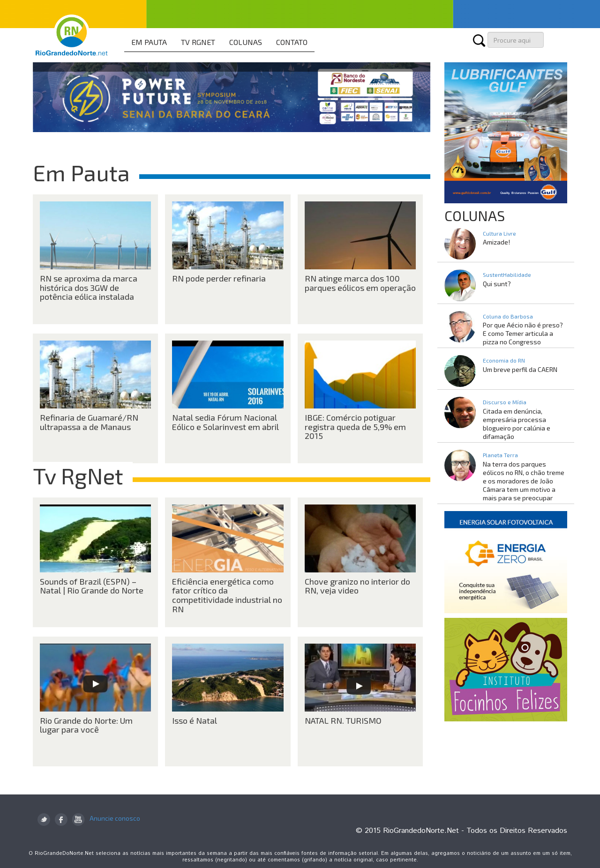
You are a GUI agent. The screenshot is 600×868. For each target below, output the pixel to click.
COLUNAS (246, 42)
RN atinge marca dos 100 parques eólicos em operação (360, 283)
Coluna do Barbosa (508, 316)
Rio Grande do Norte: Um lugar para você (86, 725)
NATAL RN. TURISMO (343, 720)
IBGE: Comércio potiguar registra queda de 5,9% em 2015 (355, 427)
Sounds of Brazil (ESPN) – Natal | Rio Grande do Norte (92, 586)
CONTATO (292, 42)
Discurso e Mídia (505, 402)
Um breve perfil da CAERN (520, 369)
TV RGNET (198, 42)
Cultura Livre (499, 233)
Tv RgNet (78, 475)
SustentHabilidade (507, 274)
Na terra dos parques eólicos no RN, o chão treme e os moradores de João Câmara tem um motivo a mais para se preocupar (524, 481)
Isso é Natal (195, 720)
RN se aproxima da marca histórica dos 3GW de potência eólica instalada (89, 288)
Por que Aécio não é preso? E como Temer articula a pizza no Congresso (523, 333)
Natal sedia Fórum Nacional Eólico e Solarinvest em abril (225, 422)
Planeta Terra (500, 455)
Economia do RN (504, 360)
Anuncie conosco (115, 818)
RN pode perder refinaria (219, 278)
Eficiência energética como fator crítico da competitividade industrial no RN (227, 595)
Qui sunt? (497, 284)
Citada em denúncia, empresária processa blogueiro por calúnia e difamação (517, 424)
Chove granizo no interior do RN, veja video (357, 586)
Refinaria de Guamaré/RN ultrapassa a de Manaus (89, 422)
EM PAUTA (149, 42)
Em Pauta (81, 172)
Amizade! (496, 242)
